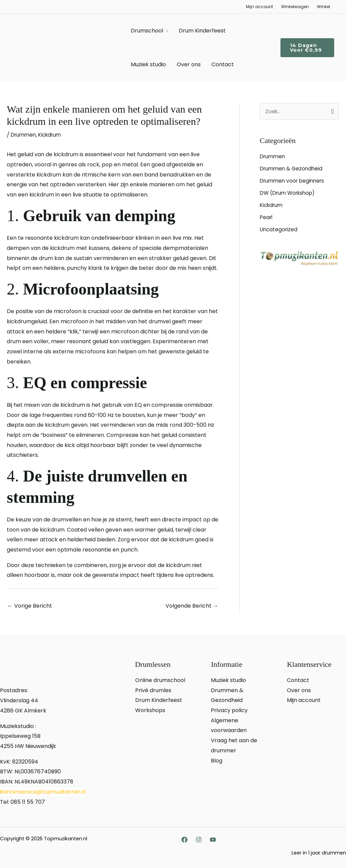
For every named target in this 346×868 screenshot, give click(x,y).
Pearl (267, 218)
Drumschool (147, 31)
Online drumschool (160, 680)
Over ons (189, 64)
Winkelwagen (295, 7)
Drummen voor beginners (294, 181)
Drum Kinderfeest (202, 31)
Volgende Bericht (192, 606)
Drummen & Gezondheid (293, 169)
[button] (307, 48)
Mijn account (259, 7)
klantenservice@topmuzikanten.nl (46, 792)
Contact (223, 64)
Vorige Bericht (30, 606)
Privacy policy (229, 710)
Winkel (324, 7)
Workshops (150, 710)
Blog (217, 760)
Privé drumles (153, 690)
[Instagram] (199, 840)
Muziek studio (148, 64)
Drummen (24, 135)
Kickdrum (53, 135)
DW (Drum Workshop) (290, 194)
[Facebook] (184, 840)
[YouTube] (213, 840)
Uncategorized (279, 230)
